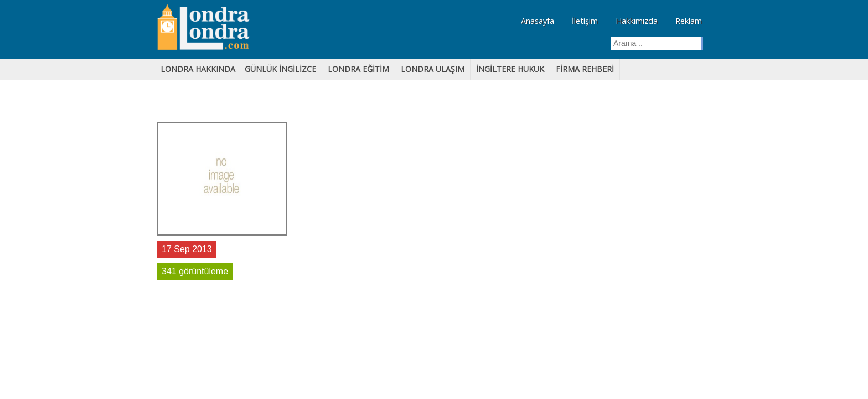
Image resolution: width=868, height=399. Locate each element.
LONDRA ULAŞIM (433, 69)
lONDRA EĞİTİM (358, 69)
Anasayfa (538, 21)
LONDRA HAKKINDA (198, 69)
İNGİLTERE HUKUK (510, 69)
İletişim (585, 21)
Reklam (689, 21)
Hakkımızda (637, 21)
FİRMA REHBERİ (585, 69)
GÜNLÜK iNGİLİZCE (280, 69)
